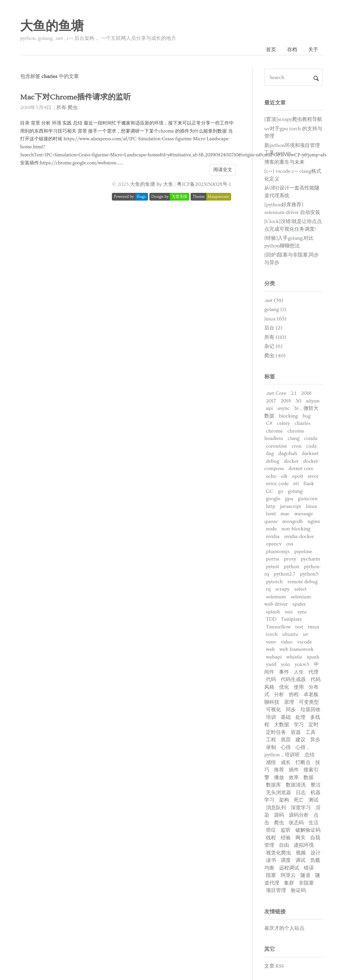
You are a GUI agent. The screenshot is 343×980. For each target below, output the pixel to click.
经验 (286, 838)
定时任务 (276, 732)
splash (273, 612)
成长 (286, 763)
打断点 (303, 763)
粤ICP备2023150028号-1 (204, 184)
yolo (286, 664)
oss (290, 544)
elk (284, 476)
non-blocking (296, 529)
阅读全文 (223, 170)
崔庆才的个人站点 (284, 928)
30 (298, 401)
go (281, 491)
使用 (299, 687)
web (270, 649)
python (291, 567)
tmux (314, 627)
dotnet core (301, 469)
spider (299, 604)
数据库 (273, 785)
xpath (313, 657)
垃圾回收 (311, 710)
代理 (314, 672)
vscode (304, 642)
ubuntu (290, 634)
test (299, 627)
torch (272, 634)
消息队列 (276, 808)
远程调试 (289, 868)
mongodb (293, 521)
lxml (271, 514)
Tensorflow (278, 627)
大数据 (282, 725)
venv (271, 642)
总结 (310, 755)
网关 (300, 838)
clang (294, 438)
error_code (277, 484)
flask (309, 484)
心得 (286, 747)
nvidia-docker (299, 537)
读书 (271, 860)
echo (271, 476)
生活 (314, 823)
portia (272, 559)
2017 (271, 401)
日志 (301, 793)
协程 (294, 695)
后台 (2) (273, 328)
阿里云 (288, 875)
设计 (316, 853)
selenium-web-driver (288, 601)
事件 (284, 672)
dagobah (288, 454)
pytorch (274, 582)
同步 (291, 710)
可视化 (273, 710)
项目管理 (276, 890)
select (300, 589)
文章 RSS (274, 966)
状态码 (296, 823)
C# (269, 423)
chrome (274, 431)
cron (297, 446)
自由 (284, 845)
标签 (270, 377)
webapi (274, 657)
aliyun (313, 401)
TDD (271, 619)
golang (295, 491)
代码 (271, 680)
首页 (271, 50)
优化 (284, 687)
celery (283, 423)
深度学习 (301, 808)
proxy (290, 559)
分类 (270, 284)
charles (303, 423)
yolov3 (302, 664)
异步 (315, 740)
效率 (294, 778)
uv (305, 634)
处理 (300, 717)
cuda (311, 446)
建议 (300, 740)
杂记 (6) (273, 346)
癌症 (271, 830)
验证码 (298, 890)
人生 (299, 672)
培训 (271, 717)
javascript (290, 506)
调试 (300, 860)
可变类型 (309, 702)
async (284, 408)
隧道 (305, 875)
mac (285, 514)
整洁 (316, 785)
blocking (288, 416)
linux (312, 506)
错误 (309, 868)
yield (271, 664)
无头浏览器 (279, 793)
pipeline (303, 552)
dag (270, 454)
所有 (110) (275, 337)
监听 (286, 830)
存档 (292, 50)
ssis (289, 612)
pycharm (311, 559)
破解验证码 (308, 830)
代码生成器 (293, 680)
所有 (61, 108)
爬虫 (73, 108)
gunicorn (308, 499)
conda (311, 438)
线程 (271, 838)
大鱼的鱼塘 (52, 26)
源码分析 (299, 815)
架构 (284, 800)
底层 (286, 740)
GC (270, 491)
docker (291, 461)
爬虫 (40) (275, 356)
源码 (279, 815)
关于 (313, 50)
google (273, 499)
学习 (299, 725)
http (271, 506)
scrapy (282, 589)
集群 (289, 883)
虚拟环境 (304, 845)
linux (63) (275, 319)
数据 (308, 778)
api (269, 408)
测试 (314, 800)
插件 (294, 770)
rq (268, 589)
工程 (271, 740)
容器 (296, 732)
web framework (296, 649)
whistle (294, 657)
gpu (289, 499)
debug (273, 461)
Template (291, 619)
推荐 (279, 770)
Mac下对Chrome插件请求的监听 (76, 97)
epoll (297, 476)
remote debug (302, 582)
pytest (272, 567)
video (287, 642)
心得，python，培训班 (287, 751)
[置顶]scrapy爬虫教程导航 (293, 119)
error (313, 476)
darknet (310, 454)
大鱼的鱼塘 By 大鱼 (152, 184)
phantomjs (278, 552)
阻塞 (271, 875)
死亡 (299, 800)
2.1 (294, 393)
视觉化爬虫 (279, 853)
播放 (279, 778)
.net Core (276, 393)
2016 (306, 393)
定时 (314, 725)
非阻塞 (306, 883)
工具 (311, 732)
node (271, 529)
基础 (286, 717)
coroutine (277, 446)
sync (302, 612)
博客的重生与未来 (284, 162)
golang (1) (275, 310)
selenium (276, 597)
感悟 (271, 763)
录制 (271, 747)
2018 (286, 401)
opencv (274, 544)
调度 (286, 860)
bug (306, 416)
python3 (309, 574)
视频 (301, 853)
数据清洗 (296, 785)
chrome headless (284, 435)
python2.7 (285, 574)
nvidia (273, 537)
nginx (314, 521)
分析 (279, 695)
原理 (289, 702)
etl (296, 484)
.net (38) (274, 300)
